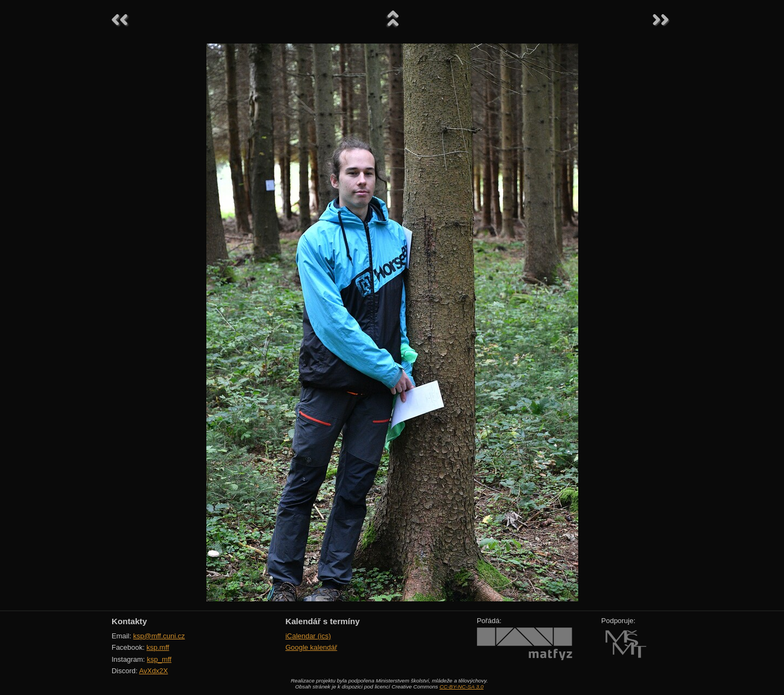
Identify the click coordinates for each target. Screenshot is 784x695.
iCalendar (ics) (308, 636)
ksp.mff (158, 647)
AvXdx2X (153, 671)
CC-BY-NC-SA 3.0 (461, 687)
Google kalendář (311, 647)
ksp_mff (159, 659)
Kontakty (129, 621)
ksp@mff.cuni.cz (159, 636)
